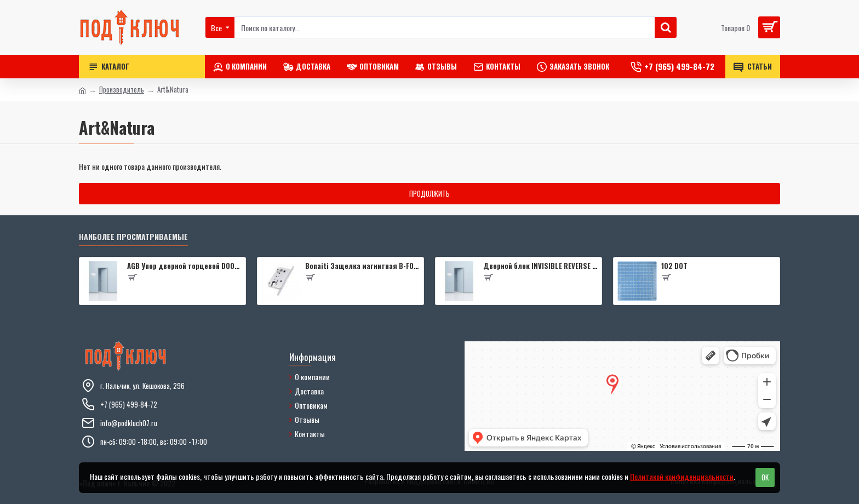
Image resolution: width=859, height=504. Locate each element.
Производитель (122, 90)
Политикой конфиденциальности (682, 476)
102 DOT (674, 266)
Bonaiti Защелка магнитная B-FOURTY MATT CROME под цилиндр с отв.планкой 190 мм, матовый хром (362, 266)
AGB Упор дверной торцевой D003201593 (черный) (184, 266)
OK (765, 477)
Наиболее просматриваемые (133, 237)
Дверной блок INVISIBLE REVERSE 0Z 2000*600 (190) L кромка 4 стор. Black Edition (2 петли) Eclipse (540, 266)
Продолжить (429, 193)
